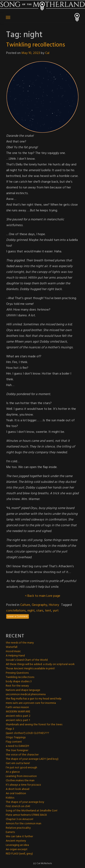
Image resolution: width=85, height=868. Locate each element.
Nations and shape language (23, 690)
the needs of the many (20, 643)
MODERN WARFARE (18, 712)
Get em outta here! (18, 763)
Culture (25, 605)
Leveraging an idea (17, 845)
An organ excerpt (17, 849)
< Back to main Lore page (43, 596)
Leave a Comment (18, 616)
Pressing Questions (17, 673)
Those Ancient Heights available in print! (30, 669)
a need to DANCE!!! (17, 746)
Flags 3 (10, 729)
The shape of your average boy (25, 802)
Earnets (10, 832)
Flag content (14, 742)
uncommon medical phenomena (26, 694)
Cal (47, 53)
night (31, 611)
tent (48, 611)
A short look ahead (18, 789)
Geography (40, 605)
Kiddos (10, 798)
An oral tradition (16, 793)
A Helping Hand (15, 656)
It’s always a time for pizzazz (23, 785)
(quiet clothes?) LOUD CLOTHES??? (27, 733)
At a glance (13, 772)
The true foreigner (17, 750)
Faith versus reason (17, 707)
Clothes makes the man (20, 781)
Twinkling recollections (36, 45)
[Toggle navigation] (8, 17)
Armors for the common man (24, 824)
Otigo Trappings (16, 738)
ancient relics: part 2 (18, 716)
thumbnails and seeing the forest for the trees (34, 725)
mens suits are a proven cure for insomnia (31, 703)
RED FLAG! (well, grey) (19, 854)
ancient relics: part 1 (18, 720)
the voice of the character (22, 755)
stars (40, 611)
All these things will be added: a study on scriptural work (40, 664)
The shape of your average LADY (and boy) (32, 759)
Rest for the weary (17, 686)
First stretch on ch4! (18, 806)
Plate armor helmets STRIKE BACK (26, 815)
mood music (13, 651)
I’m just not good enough (21, 768)
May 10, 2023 (31, 53)
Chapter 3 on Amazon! (19, 819)
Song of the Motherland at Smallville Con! (32, 811)
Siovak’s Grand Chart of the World (27, 660)
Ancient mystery (16, 841)
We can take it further (19, 837)
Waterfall (12, 647)
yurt (56, 611)
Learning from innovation (21, 776)
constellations (16, 611)
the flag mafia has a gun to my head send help (34, 699)
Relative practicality (18, 828)
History (54, 605)
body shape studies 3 (19, 682)
